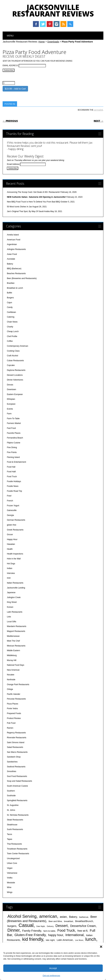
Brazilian (11, 283)
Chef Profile (12, 336)
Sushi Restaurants (15, 829)
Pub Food (11, 723)
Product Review (14, 718)
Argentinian (12, 244)
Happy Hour (12, 539)
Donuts (10, 385)
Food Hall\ (11, 472)
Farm (9, 414)
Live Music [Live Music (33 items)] (79, 940)
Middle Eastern (13, 651)
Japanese (11, 593)
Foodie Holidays (14, 481)
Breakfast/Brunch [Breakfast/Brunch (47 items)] (84, 921)
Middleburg (12, 655)
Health (10, 549)
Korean (10, 607)
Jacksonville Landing (16, 588)
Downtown (11, 389)
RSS (63, 24)
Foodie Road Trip (14, 491)
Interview (11, 573)
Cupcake (11, 365)
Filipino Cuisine (14, 443)
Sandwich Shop (14, 757)
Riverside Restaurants (17, 738)
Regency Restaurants (16, 733)
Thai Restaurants (14, 844)
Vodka (10, 878)
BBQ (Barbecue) (14, 269)
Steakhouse (12, 825)
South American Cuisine (17, 786)
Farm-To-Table (13, 419)
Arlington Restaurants (16, 249)
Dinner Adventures (15, 380)
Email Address (11, 65)
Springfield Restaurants (17, 800)
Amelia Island (13, 235)
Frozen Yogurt (13, 506)
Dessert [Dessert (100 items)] (62, 926)
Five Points (12, 452)
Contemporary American (17, 346)
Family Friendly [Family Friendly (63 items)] (32, 931)
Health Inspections (15, 554)
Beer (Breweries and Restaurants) (22, 278)
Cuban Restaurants (15, 361)
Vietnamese (12, 873)
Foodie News (13, 486)
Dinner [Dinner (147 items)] (13, 930)
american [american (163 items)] (48, 916)
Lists (9, 617)
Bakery (10, 264)
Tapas (10, 839)
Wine (9, 887)
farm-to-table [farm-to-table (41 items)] (49, 931)
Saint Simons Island (16, 742)
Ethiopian (11, 399)
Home (42, 42)
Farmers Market (14, 423)
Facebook (36, 24)
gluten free (12, 525)
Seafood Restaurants (16, 767)
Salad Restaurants (15, 747)
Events (10, 409)
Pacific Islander (14, 694)
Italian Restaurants (15, 583)
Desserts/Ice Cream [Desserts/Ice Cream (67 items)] (83, 926)
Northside (11, 680)
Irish (9, 578)
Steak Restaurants (15, 820)
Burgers (10, 298)
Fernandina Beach (15, 438)
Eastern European (15, 394)
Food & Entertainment (16, 462)
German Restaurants (16, 520)
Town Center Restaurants (18, 854)
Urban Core (12, 863)
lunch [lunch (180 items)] (91, 939)
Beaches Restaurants (16, 273)
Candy (10, 307)
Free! (9, 496)
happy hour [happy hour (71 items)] (56, 935)
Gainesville (12, 510)
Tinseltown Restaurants (17, 849)
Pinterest (50, 24)
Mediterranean (13, 636)
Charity (10, 327)
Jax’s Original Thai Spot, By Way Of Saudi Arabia (28, 211)
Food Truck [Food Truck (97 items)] (66, 931)
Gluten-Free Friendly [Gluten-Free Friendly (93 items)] (30, 935)
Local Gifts (12, 622)
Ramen (10, 728)
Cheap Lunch (13, 331)
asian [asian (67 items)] (63, 917)
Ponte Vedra (12, 708)
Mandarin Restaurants (17, 626)
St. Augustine (13, 805)
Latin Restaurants (15, 612)
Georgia (10, 515)
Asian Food (12, 254)
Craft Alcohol (12, 356)
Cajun (9, 303)
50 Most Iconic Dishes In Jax (19, 207)
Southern (11, 791)
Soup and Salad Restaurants (19, 781)
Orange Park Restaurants (18, 684)
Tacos (9, 834)
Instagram (57, 24)
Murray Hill (12, 660)
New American (13, 670)
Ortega (10, 689)
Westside (11, 883)
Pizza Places (13, 704)
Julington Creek (14, 597)
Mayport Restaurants (16, 631)
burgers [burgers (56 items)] (12, 926)
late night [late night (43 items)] (50, 940)
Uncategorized (13, 858)
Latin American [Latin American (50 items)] (65, 940)
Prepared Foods (14, 713)
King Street (12, 602)
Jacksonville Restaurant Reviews (53, 10)
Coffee (10, 341)
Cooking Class (13, 351)
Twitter (43, 24)
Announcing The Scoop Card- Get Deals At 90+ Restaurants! (33, 192)
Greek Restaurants (15, 530)
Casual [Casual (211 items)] (26, 925)
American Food (14, 240)
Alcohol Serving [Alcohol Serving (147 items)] (22, 916)
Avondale (11, 259)
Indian (10, 568)
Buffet (9, 293)
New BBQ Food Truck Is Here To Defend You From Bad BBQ (33, 202)
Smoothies (12, 771)
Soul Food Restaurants (17, 776)
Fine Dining (12, 447)
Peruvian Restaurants (16, 699)
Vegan (10, 868)
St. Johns (11, 810)
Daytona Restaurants (16, 370)
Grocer (10, 535)
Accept (53, 968)
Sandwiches (12, 762)
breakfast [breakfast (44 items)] (69, 921)
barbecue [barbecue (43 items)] (84, 917)
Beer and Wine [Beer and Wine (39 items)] (55, 921)
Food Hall (11, 467)
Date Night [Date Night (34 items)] (41, 926)
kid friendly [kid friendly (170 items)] (33, 939)
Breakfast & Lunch (15, 288)
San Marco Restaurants (17, 752)
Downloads (53, 42)
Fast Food (11, 428)
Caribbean (11, 312)
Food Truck (12, 477)
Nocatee (11, 675)
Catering (11, 317)
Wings (10, 892)
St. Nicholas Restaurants (18, 815)
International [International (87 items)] (74, 935)
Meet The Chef (13, 641)
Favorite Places (14, 433)
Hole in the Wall (14, 559)
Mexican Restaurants (16, 646)
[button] (101, 947)
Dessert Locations (15, 375)
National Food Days (15, 665)
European (11, 404)
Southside (11, 796)
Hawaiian (11, 544)
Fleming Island (13, 457)
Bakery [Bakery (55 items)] (73, 917)
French (10, 501)
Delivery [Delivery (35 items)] (50, 926)
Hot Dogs (11, 564)
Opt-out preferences (51, 976)
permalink (98, 110)
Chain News (12, 322)
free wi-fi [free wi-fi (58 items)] (82, 931)
